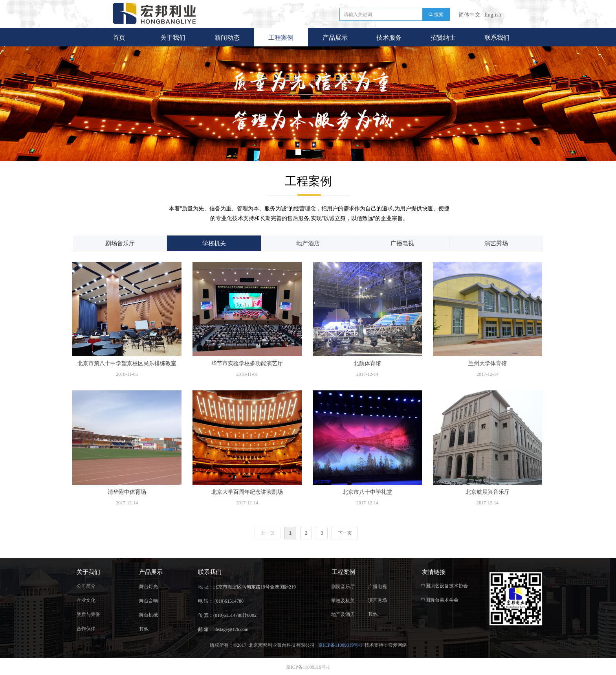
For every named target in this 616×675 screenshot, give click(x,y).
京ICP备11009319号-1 (341, 645)
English (493, 15)
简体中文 (469, 15)
